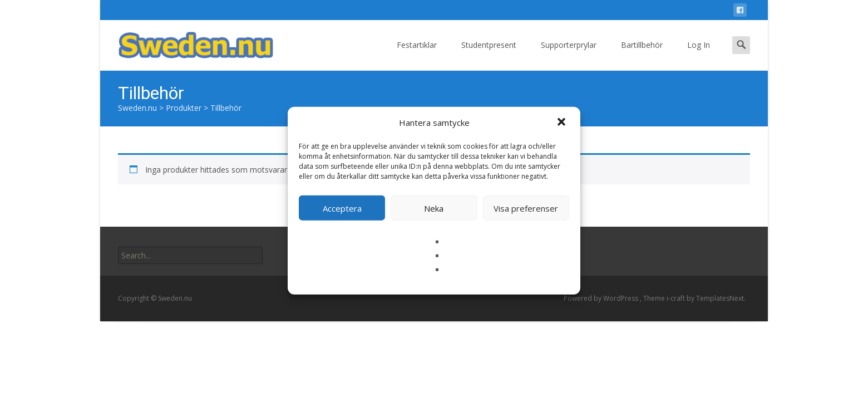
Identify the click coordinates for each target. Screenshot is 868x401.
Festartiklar (417, 55)
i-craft (677, 298)
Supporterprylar (569, 55)
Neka (434, 208)
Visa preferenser (526, 208)
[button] (563, 123)
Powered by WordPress (602, 298)
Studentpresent (489, 55)
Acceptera (342, 208)
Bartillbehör (642, 55)
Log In (699, 55)
